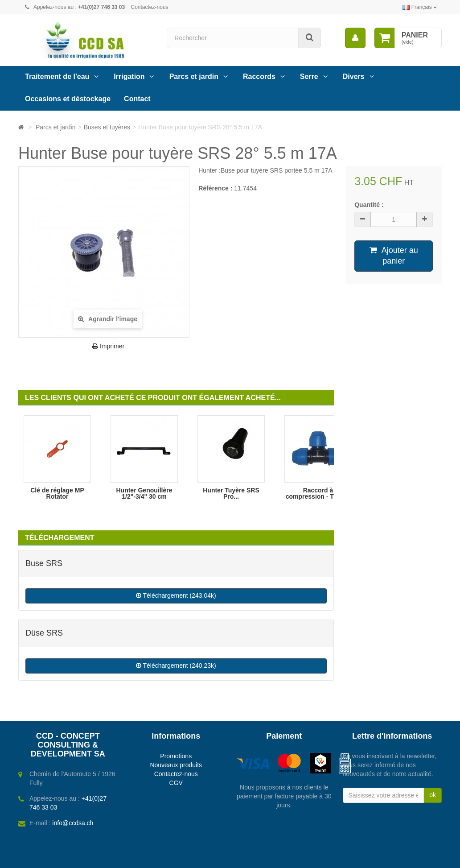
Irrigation (129, 76)
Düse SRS (44, 633)
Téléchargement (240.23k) (176, 665)
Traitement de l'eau (57, 76)
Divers (354, 76)
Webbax (265, 857)
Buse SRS (44, 563)
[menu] (355, 38)
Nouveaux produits (176, 765)
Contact (137, 99)
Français (420, 7)
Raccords (259, 76)
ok (433, 795)
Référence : (215, 188)
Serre (309, 76)
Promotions (176, 756)
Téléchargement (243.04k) (176, 595)
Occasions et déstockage (68, 99)
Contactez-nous (150, 7)
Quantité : (369, 205)
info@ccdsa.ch (73, 823)
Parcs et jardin (194, 76)
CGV (176, 783)
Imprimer (108, 346)
